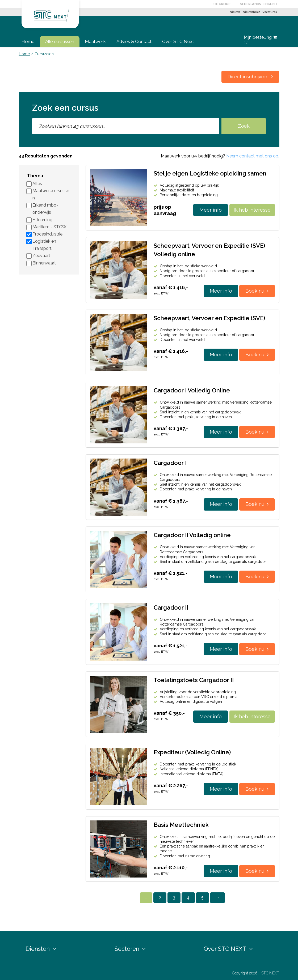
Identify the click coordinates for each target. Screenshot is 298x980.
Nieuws (235, 12)
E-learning (42, 220)
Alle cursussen (60, 41)
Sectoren (130, 949)
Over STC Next (178, 41)
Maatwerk (95, 41)
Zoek (244, 126)
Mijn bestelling (260, 40)
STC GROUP (222, 4)
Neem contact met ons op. (253, 156)
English (270, 4)
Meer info (211, 210)
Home (28, 41)
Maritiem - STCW (49, 227)
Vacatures (270, 12)
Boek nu (257, 291)
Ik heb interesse (252, 210)
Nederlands (250, 4)
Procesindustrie (47, 234)
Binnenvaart (44, 263)
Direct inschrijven (250, 77)
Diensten (41, 949)
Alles (37, 184)
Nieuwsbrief (251, 12)
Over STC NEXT (228, 949)
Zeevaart (41, 256)
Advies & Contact (134, 41)
